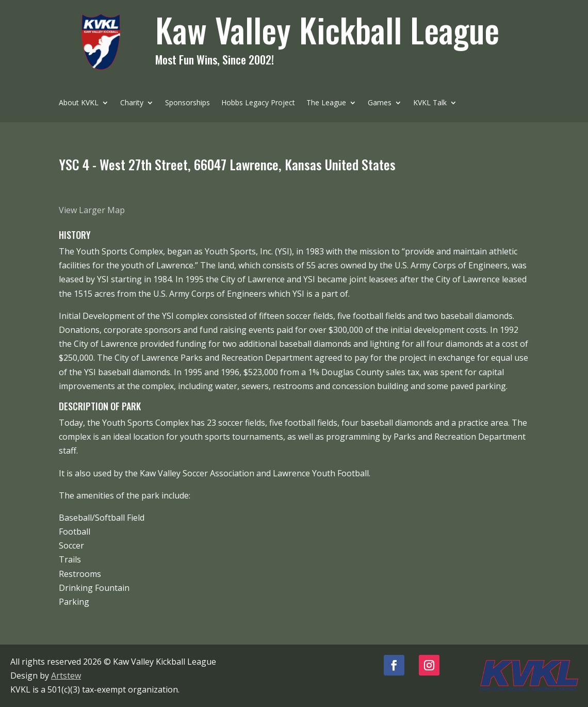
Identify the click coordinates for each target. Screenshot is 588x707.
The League (326, 103)
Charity (132, 103)
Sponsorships (187, 103)
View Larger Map (92, 210)
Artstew (66, 676)
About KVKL (79, 103)
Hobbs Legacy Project (258, 103)
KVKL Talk (430, 103)
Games (380, 103)
